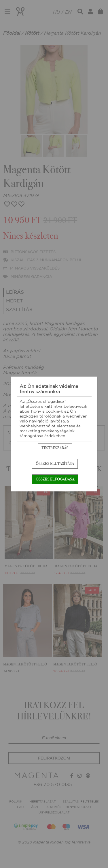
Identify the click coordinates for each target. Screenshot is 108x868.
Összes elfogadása (55, 479)
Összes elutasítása (55, 464)
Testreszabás (55, 448)
